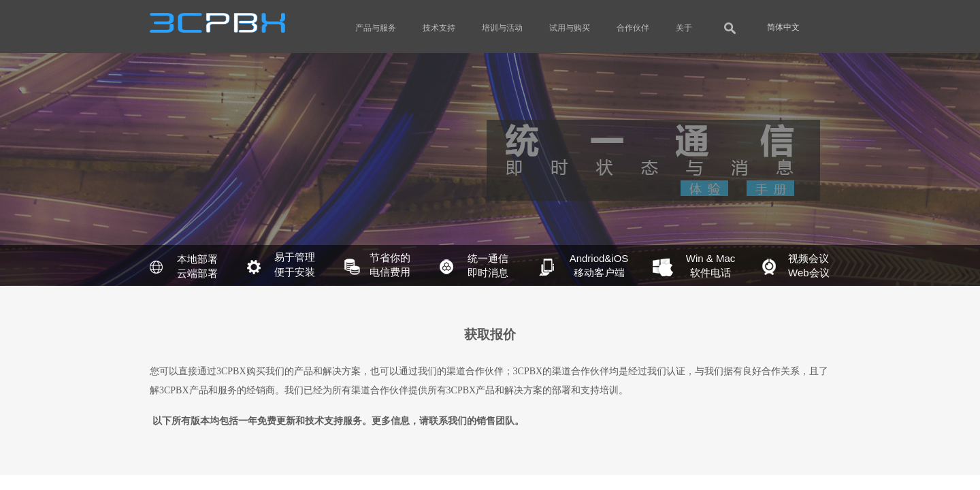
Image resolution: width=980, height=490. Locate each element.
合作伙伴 (633, 28)
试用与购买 (570, 28)
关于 (684, 28)
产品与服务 (376, 28)
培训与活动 (502, 28)
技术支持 (439, 28)
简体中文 (783, 27)
